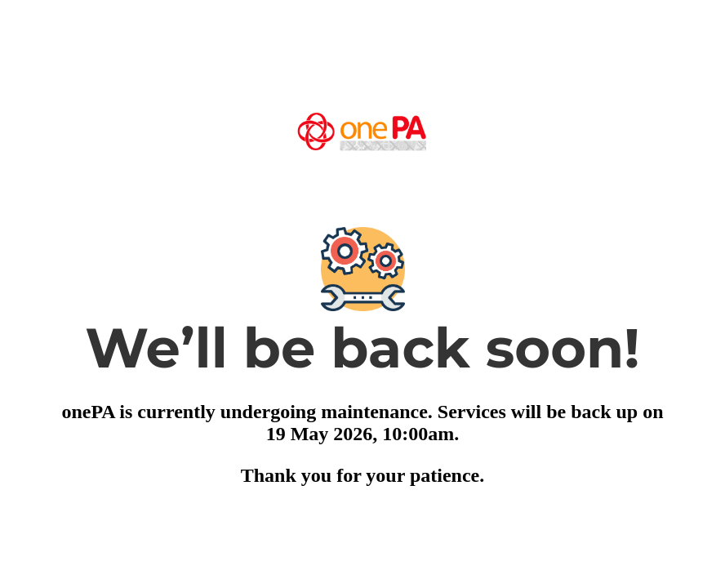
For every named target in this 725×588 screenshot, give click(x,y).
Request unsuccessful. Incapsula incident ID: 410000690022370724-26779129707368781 (362, 294)
